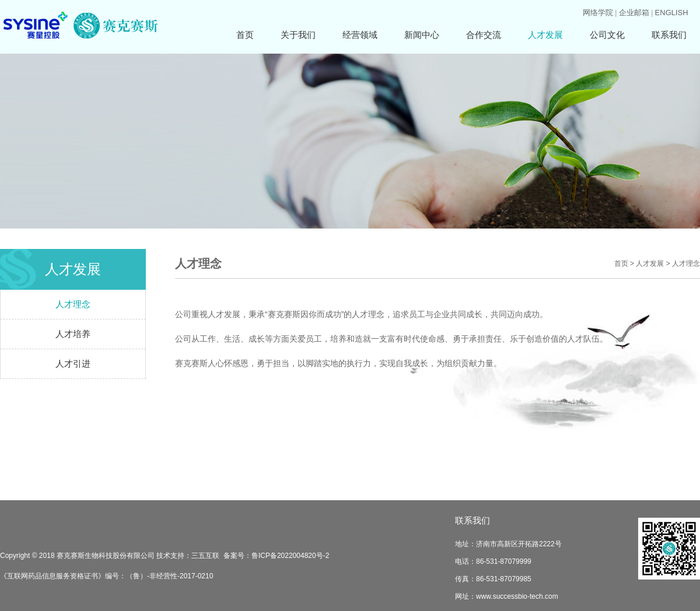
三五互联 (205, 556)
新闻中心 (422, 35)
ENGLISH (672, 13)
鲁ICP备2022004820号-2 (290, 556)
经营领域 (360, 35)
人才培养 (73, 334)
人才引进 (73, 364)
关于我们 (298, 35)
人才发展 (545, 35)
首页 (245, 35)
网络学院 (598, 13)
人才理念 (73, 304)
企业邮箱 (634, 13)
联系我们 (669, 35)
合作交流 (484, 35)
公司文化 (607, 35)
